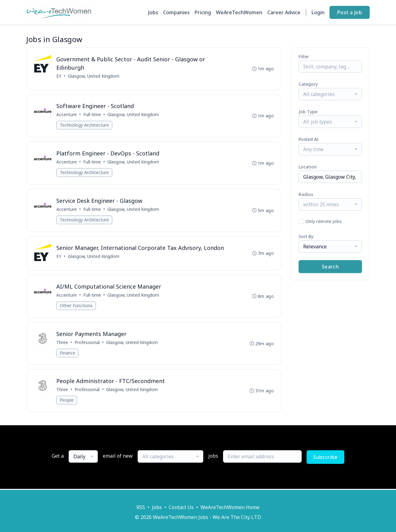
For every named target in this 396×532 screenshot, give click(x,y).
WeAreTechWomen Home (230, 507)
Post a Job (350, 12)
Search (330, 267)
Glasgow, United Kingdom (94, 76)
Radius (306, 194)
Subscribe (325, 458)
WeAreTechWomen (239, 12)
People (67, 401)
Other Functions (76, 306)
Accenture (67, 115)
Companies (176, 12)
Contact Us (181, 507)
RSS (141, 507)
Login (318, 12)
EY (59, 76)
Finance (67, 353)
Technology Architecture (84, 125)
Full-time (92, 115)
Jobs (153, 12)
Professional (87, 343)
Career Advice (284, 12)
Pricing (203, 12)
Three (62, 343)
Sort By (306, 236)
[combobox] (330, 94)
